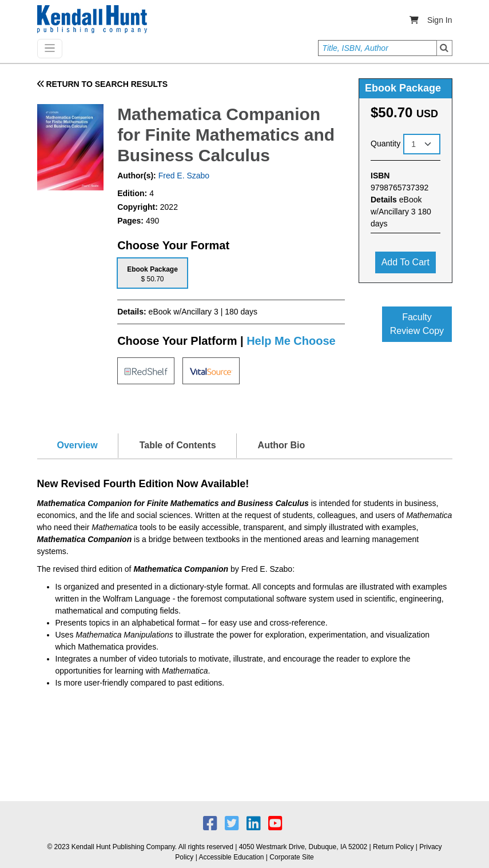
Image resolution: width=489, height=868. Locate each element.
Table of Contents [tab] (178, 445)
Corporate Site (291, 857)
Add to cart (405, 262)
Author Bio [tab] (282, 445)
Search (444, 48)
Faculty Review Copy (417, 324)
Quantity (385, 144)
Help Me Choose (291, 341)
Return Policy (393, 847)
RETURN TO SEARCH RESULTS (103, 84)
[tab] (152, 273)
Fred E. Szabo (183, 176)
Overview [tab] (77, 445)
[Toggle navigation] (50, 49)
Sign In (440, 20)
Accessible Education (231, 857)
